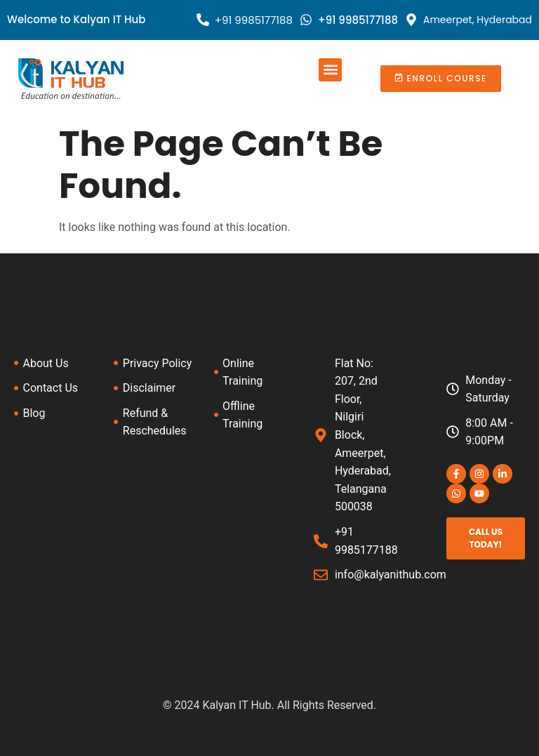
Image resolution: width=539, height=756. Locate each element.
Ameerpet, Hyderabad (478, 20)
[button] (330, 70)
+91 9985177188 (254, 20)
